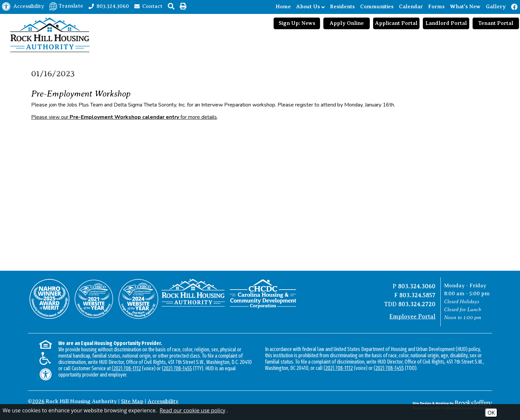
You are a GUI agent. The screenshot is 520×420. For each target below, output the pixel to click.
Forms (436, 7)
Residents (342, 7)
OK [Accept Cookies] (491, 413)
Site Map (132, 401)
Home (283, 7)
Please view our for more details (124, 117)
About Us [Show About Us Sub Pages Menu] (310, 7)
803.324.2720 (417, 304)
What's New (465, 7)
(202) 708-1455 (177, 368)
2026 (38, 401)
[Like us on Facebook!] (515, 7)
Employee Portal (412, 316)
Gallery (496, 7)
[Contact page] (148, 6)
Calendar (411, 7)
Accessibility (163, 401)
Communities (377, 7)
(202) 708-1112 (126, 368)
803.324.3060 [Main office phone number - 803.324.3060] (417, 286)
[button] (171, 6)
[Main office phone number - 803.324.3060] (109, 6)
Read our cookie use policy (192, 410)
